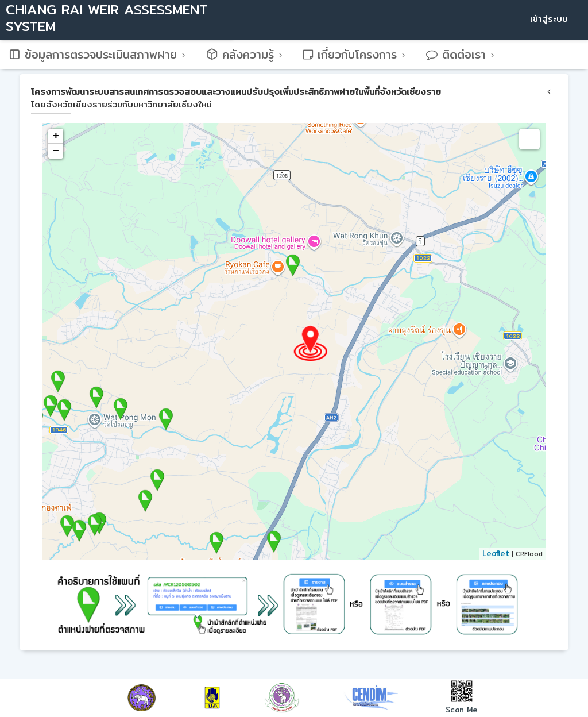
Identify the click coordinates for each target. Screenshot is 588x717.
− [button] (56, 151)
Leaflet (496, 553)
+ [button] (56, 136)
